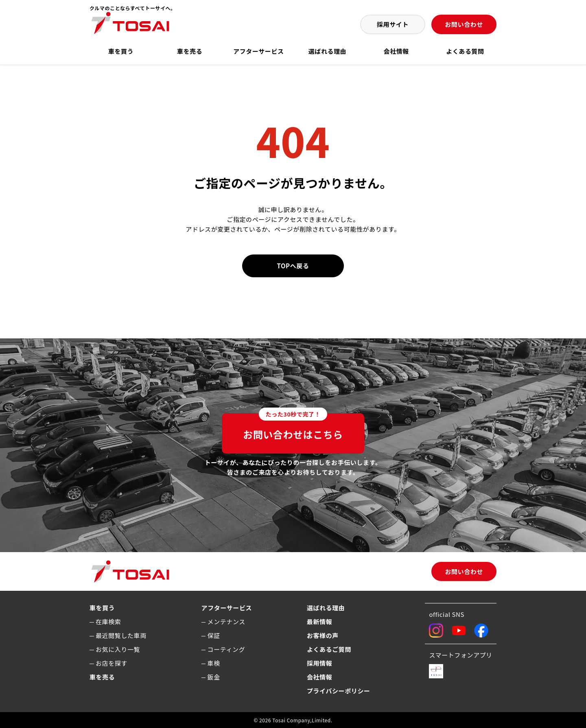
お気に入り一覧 (118, 649)
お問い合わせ (464, 24)
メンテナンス (226, 622)
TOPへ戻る (293, 266)
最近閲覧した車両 (121, 635)
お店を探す (112, 663)
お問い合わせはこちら (293, 427)
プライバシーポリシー (339, 691)
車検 (214, 663)
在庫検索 (108, 622)
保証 (214, 635)
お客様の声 (323, 635)
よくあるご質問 (329, 649)
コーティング (226, 649)
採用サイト (393, 24)
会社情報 (396, 51)
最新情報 (319, 622)
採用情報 (319, 663)
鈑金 (214, 677)
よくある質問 (465, 51)
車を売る (190, 51)
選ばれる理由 (328, 51)
